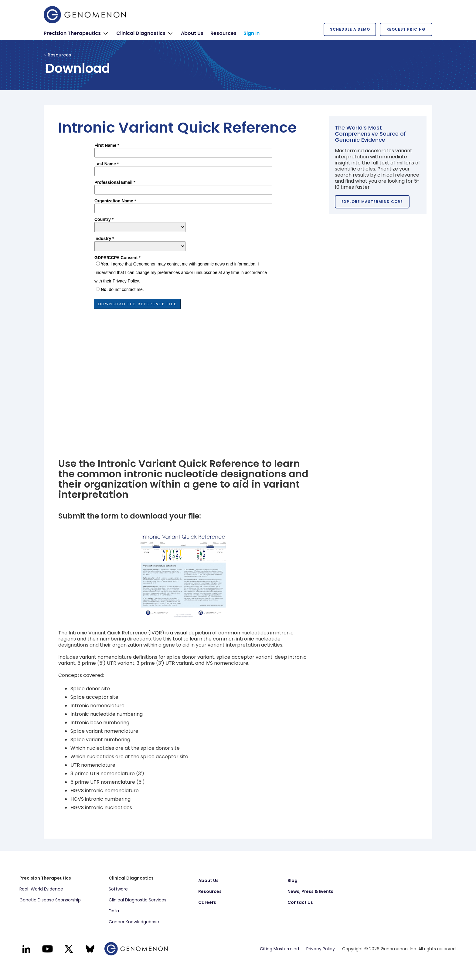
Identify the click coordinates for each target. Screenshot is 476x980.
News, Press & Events (310, 891)
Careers (207, 902)
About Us (208, 880)
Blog (292, 880)
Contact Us (300, 902)
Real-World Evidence (41, 889)
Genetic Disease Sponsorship (50, 900)
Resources (210, 891)
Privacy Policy (321, 949)
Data (114, 911)
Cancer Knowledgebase (134, 922)
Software (118, 889)
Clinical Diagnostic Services (138, 900)
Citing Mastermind (279, 949)
